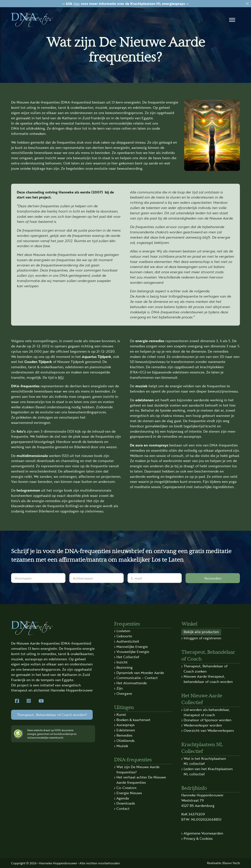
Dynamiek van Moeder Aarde (140, 673)
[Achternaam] (96, 578)
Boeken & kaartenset (133, 720)
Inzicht (122, 662)
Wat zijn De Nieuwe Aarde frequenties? (138, 769)
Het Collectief (128, 657)
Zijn (120, 688)
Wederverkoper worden (203, 725)
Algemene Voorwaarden (203, 833)
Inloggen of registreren (202, 638)
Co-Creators (126, 788)
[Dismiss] (247, 4)
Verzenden (213, 578)
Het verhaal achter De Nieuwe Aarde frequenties (141, 780)
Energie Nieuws (129, 793)
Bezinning (125, 667)
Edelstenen (126, 730)
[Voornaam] (38, 578)
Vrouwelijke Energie (133, 651)
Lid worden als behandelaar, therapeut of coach (207, 712)
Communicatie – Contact (137, 678)
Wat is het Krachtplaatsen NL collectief (205, 761)
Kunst (121, 714)
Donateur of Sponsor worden (207, 720)
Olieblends (125, 740)
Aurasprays (125, 725)
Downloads (126, 803)
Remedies (124, 735)
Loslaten (123, 631)
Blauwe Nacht (231, 863)
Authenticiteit (128, 641)
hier (77, 3)
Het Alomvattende (132, 683)
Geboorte (124, 636)
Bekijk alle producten (201, 632)
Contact (123, 808)
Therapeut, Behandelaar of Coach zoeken (206, 669)
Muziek (122, 746)
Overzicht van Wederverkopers (209, 730)
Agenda (123, 798)
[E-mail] (155, 578)
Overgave (124, 693)
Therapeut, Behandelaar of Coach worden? (52, 715)
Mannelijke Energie (132, 646)
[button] (232, 20)
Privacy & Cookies (198, 838)
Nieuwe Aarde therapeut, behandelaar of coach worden (208, 679)
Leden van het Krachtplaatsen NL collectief (208, 771)
